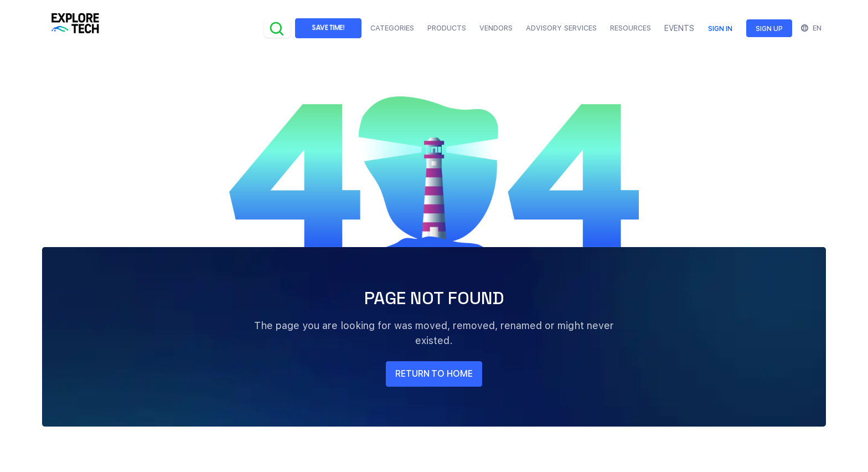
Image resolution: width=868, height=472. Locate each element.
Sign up (769, 29)
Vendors (496, 28)
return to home (434, 374)
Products (447, 28)
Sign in (720, 29)
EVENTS (679, 28)
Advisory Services (561, 28)
